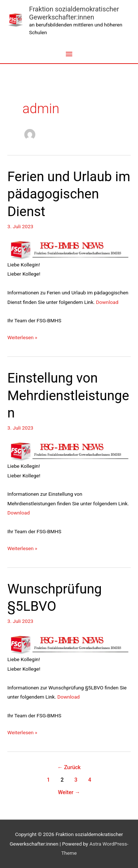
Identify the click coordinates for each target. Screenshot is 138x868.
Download (107, 302)
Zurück (69, 767)
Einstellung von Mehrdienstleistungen (68, 395)
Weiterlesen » (22, 337)
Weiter (69, 792)
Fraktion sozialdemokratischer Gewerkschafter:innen (74, 13)
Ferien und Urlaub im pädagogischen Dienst (69, 194)
